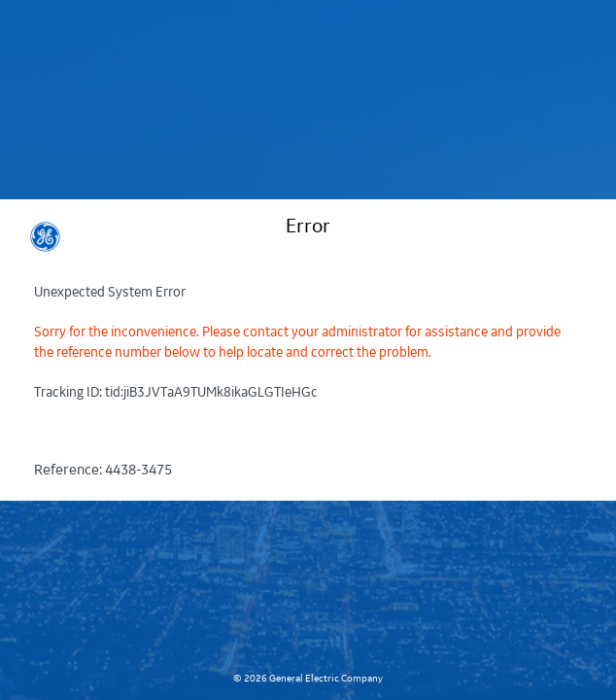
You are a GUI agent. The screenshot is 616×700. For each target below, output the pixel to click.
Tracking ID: (176, 392)
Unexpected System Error (110, 292)
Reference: (103, 471)
